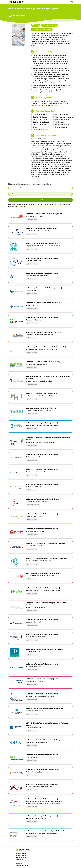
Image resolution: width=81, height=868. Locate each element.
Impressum (19, 863)
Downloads (19, 859)
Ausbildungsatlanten (22, 855)
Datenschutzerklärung (22, 865)
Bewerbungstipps (21, 857)
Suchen (41, 200)
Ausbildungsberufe (21, 853)
